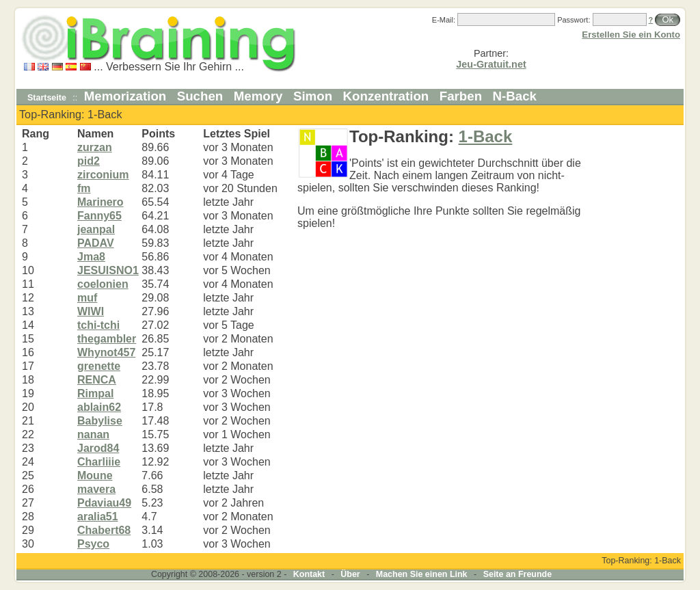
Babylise (100, 421)
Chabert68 (104, 530)
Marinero (100, 202)
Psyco (93, 544)
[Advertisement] (641, 332)
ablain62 (99, 407)
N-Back (515, 96)
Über (350, 574)
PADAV (96, 243)
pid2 (89, 161)
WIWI (91, 311)
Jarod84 (98, 448)
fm (84, 188)
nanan (93, 434)
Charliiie (99, 462)
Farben (461, 96)
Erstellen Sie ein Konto (631, 35)
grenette (99, 366)
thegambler (107, 339)
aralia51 (98, 517)
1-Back (486, 136)
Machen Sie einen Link (422, 574)
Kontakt (309, 574)
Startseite (47, 98)
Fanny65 (99, 216)
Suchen (200, 96)
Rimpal (95, 393)
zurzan (95, 147)
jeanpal (96, 229)
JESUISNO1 (108, 270)
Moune (95, 475)
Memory (258, 96)
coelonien (103, 284)
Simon (313, 96)
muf (87, 298)
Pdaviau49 (104, 503)
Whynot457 (106, 352)
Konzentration (386, 96)
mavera (96, 489)
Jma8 (91, 257)
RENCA (97, 380)
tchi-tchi (98, 325)
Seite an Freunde (517, 574)
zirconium (103, 175)
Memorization (125, 96)
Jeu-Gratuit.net (491, 64)
